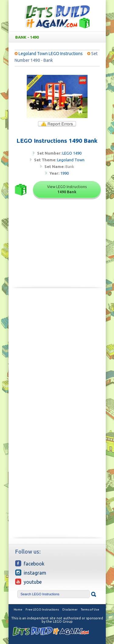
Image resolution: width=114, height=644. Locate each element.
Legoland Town (71, 160)
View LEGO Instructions (67, 189)
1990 (64, 173)
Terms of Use (90, 609)
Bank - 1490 (58, 37)
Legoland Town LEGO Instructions (51, 54)
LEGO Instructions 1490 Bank (57, 141)
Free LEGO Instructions (42, 609)
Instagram (31, 572)
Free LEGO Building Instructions (57, 16)
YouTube (28, 582)
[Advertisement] (57, 354)
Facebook (30, 563)
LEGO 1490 (72, 153)
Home (18, 609)
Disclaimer (70, 609)
